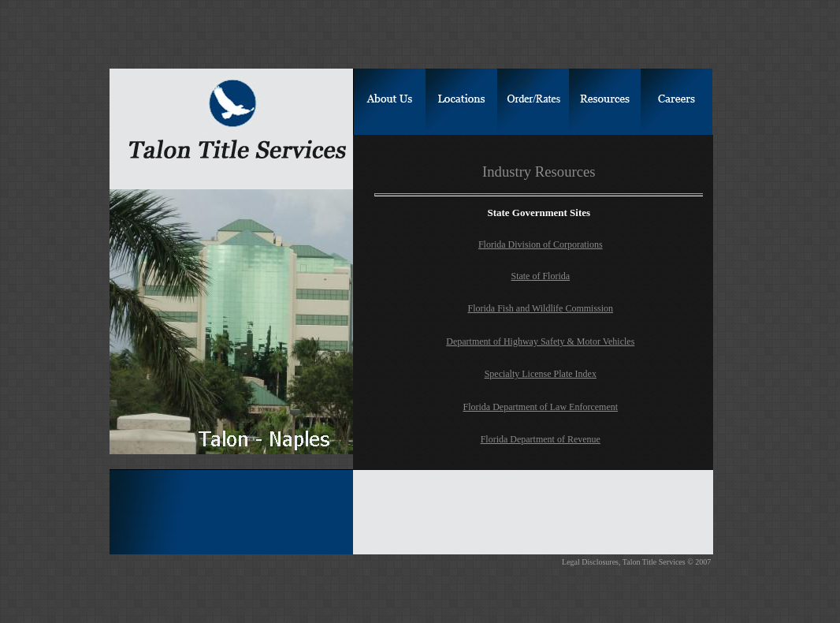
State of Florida (540, 276)
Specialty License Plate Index (541, 374)
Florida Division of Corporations (541, 244)
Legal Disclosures (590, 562)
